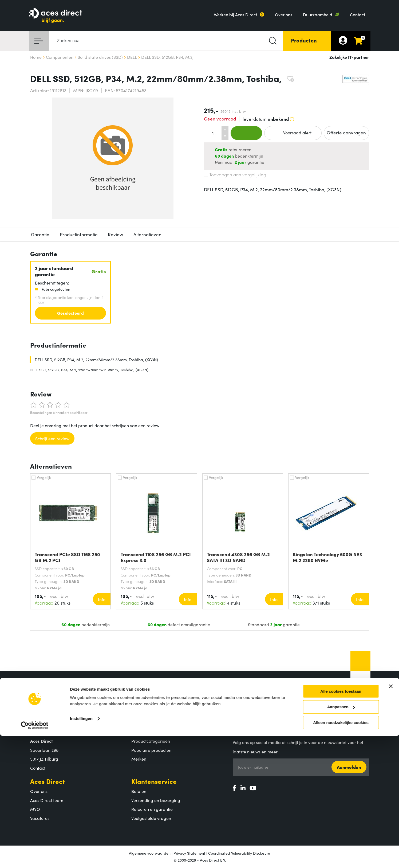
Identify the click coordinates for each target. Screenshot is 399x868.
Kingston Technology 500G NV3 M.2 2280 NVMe (327, 557)
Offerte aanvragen (346, 133)
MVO (35, 809)
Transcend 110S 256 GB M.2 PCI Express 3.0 (156, 557)
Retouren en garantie (152, 809)
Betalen (139, 791)
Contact (357, 14)
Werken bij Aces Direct (235, 14)
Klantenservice (154, 781)
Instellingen (81, 851)
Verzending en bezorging (156, 800)
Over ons (284, 14)
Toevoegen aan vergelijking (235, 174)
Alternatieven (147, 234)
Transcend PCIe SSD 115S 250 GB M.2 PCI (67, 557)
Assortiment (149, 731)
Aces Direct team (47, 800)
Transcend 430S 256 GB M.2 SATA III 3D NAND (238, 557)
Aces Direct (48, 781)
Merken (139, 759)
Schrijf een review (52, 438)
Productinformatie (79, 234)
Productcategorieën (151, 741)
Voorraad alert (293, 133)
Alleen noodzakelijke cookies (341, 855)
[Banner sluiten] (391, 819)
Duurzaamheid (318, 14)
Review (115, 234)
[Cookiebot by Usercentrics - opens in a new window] (35, 858)
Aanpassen (341, 839)
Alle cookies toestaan (341, 824)
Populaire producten (151, 750)
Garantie (40, 234)
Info (102, 599)
